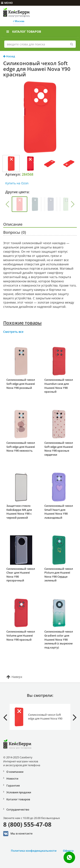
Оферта (68, 851)
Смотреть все (13, 332)
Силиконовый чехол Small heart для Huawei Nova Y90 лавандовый (59, 512)
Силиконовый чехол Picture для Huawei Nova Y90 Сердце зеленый (59, 575)
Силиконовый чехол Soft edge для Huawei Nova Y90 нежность (21, 447)
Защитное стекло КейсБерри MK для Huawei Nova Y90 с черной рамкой (19, 512)
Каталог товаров (24, 31)
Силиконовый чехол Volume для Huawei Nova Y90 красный (21, 635)
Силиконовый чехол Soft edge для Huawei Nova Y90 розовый (21, 384)
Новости (12, 778)
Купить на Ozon (17, 183)
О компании (15, 772)
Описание (13, 224)
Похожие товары (22, 323)
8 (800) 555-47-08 (27, 824)
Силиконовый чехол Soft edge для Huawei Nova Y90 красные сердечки (59, 449)
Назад (9, 56)
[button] (7, 204)
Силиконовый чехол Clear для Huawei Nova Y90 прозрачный (21, 575)
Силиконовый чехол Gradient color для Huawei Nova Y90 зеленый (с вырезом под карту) (59, 639)
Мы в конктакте (18, 834)
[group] (20, 204)
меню (7, 3)
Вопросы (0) (15, 232)
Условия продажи (19, 792)
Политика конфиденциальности (34, 851)
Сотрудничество (18, 809)
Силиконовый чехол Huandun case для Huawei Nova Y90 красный (59, 386)
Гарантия (13, 785)
